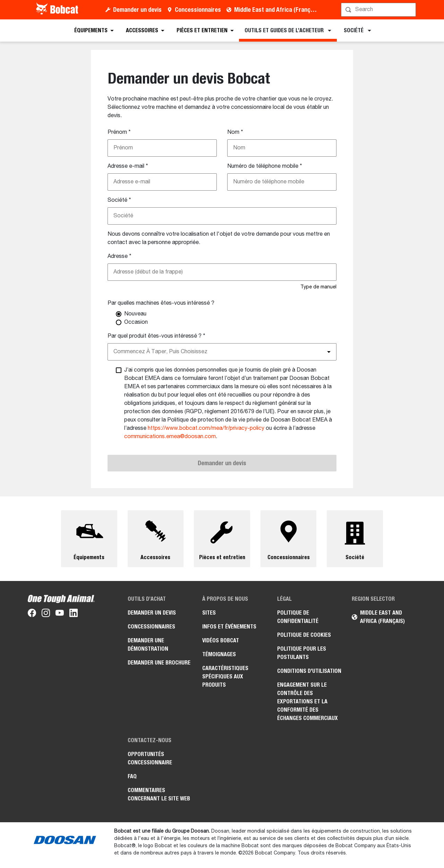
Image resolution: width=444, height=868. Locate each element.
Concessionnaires (198, 10)
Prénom (119, 132)
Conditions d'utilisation (309, 671)
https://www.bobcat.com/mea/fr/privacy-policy (206, 428)
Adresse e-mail (128, 166)
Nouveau (135, 314)
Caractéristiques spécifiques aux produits (225, 676)
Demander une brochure (159, 663)
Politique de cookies (304, 635)
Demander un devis (137, 10)
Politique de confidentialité (298, 617)
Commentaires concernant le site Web (159, 794)
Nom (235, 132)
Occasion (136, 322)
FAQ (132, 776)
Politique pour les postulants (302, 653)
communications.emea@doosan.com (170, 437)
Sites (209, 613)
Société (119, 200)
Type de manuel (318, 287)
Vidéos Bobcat (221, 640)
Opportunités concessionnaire (150, 758)
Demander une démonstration (148, 645)
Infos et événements (229, 627)
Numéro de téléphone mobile (265, 166)
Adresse (119, 257)
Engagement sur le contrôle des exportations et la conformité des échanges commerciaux (308, 701)
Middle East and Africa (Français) (277, 10)
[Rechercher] (379, 10)
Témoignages (219, 654)
